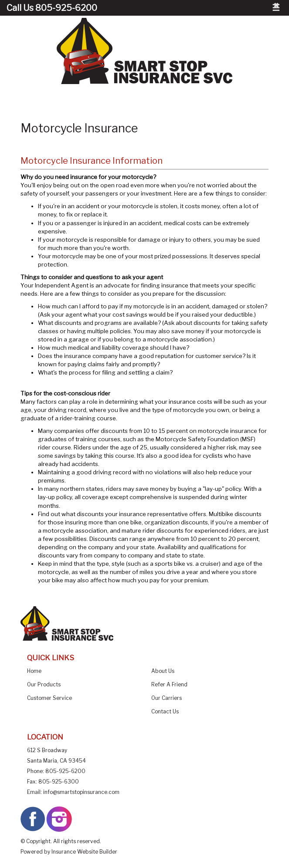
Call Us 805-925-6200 (52, 8)
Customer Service (49, 698)
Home (34, 671)
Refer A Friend (169, 684)
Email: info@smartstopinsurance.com (73, 792)
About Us (163, 671)
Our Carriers (167, 698)
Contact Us (165, 711)
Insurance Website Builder (84, 852)
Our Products (44, 684)
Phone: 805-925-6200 (56, 771)
